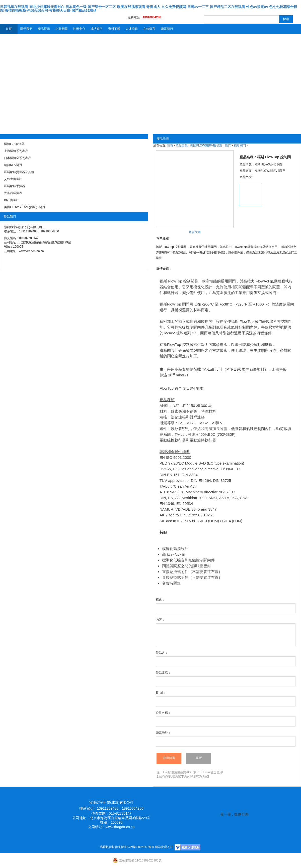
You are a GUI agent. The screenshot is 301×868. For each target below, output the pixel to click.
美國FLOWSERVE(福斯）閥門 (211, 146)
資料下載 (114, 29)
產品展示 (44, 29)
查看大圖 (195, 232)
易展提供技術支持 (112, 847)
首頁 (9, 29)
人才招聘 (132, 29)
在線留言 (149, 29)
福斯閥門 (240, 146)
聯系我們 (167, 29)
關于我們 (26, 29)
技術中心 (79, 29)
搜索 (286, 19)
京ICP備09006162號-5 (139, 847)
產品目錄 (182, 146)
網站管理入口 (164, 847)
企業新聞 (61, 29)
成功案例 (97, 29)
